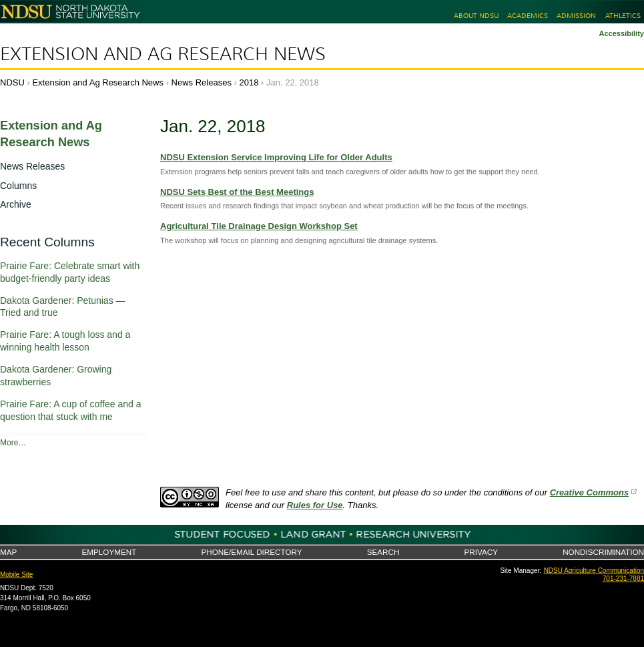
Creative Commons (589, 492)
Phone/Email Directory (251, 552)
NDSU (12, 82)
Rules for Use (315, 505)
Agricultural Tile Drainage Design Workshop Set (259, 226)
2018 (249, 82)
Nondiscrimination (603, 552)
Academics (528, 16)
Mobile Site (16, 575)
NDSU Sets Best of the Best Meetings (237, 192)
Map (8, 552)
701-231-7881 (623, 579)
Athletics (623, 16)
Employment (109, 552)
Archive (16, 204)
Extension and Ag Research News (163, 54)
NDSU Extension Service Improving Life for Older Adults (276, 157)
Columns (18, 186)
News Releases (202, 82)
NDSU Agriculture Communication (594, 571)
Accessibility (621, 33)
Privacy (481, 552)
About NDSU (476, 16)
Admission (576, 16)
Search (383, 552)
